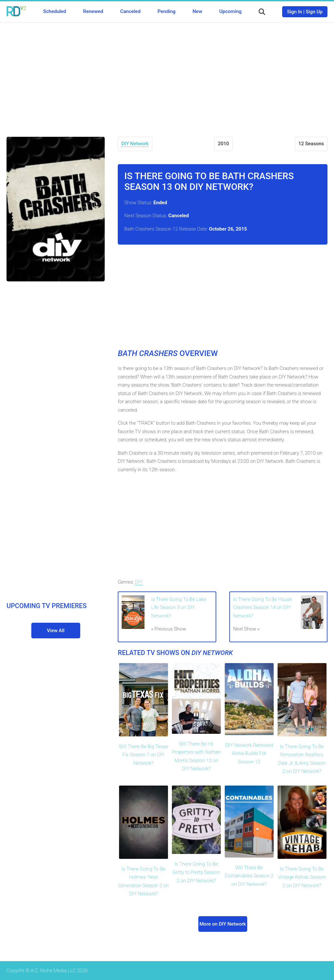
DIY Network (135, 144)
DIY (139, 582)
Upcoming (230, 11)
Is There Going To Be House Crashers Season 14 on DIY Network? (263, 608)
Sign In (295, 12)
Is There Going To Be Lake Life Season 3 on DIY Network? (178, 608)
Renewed (93, 11)
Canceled (130, 11)
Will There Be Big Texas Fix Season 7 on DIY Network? (144, 755)
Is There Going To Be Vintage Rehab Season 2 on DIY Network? (302, 877)
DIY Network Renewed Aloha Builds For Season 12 (249, 753)
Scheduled (54, 11)
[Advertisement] (167, 75)
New (197, 11)
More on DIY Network (223, 924)
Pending (167, 11)
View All (56, 631)
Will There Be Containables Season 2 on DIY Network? (249, 876)
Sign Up (314, 12)
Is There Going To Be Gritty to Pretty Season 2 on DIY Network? (196, 872)
